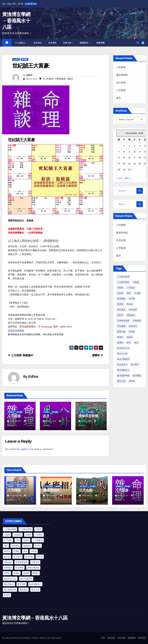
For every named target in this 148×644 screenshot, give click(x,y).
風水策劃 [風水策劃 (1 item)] (22, 584)
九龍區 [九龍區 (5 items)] (7, 535)
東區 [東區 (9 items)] (25, 551)
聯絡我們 (142, 638)
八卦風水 (16, 59)
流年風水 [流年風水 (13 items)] (17, 557)
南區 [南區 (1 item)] (129, 293)
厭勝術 (98, 355)
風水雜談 (20, 412)
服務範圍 (101, 43)
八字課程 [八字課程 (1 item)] (8, 540)
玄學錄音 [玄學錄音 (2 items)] (137, 321)
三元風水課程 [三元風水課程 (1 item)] (123, 282)
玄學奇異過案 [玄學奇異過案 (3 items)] (123, 321)
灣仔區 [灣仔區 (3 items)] (120, 315)
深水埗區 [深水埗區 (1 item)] (133, 310)
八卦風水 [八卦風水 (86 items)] (131, 288)
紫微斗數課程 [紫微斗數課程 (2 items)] (33, 568)
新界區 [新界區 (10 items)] (7, 551)
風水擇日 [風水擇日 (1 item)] (135, 365)
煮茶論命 (25, 59)
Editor (29, 75)
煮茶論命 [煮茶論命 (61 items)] (131, 315)
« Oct (119, 178)
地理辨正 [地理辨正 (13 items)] (15, 546)
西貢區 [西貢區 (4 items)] (130, 337)
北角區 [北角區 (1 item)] (120, 293)
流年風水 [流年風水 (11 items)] (121, 310)
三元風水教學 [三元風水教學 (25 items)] (10, 529)
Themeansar (56, 638)
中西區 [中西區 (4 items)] (38, 529)
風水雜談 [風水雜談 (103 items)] (24, 590)
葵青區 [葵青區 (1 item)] (120, 337)
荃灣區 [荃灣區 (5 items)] (7, 573)
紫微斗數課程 (21, 486)
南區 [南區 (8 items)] (6, 546)
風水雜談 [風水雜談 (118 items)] (137, 376)
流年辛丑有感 (88, 416)
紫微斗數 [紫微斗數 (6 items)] (121, 332)
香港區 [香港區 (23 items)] (7, 595)
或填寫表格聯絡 (16, 331)
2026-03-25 (16, 496)
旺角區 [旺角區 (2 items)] (130, 304)
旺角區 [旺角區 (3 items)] (16, 551)
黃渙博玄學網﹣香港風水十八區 (16, 21)
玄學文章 (68, 43)
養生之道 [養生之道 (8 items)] (121, 381)
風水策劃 (122, 638)
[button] (138, 43)
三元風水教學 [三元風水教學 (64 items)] (123, 277)
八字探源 (14, 416)
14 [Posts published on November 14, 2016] (119, 158)
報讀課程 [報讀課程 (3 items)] (27, 546)
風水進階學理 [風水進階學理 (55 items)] (10, 590)
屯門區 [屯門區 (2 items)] (132, 299)
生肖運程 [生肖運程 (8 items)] (121, 326)
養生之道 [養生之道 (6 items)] (35, 590)
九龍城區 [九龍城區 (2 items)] (17, 535)
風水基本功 (84, 486)
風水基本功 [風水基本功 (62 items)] (122, 365)
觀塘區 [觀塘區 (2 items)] (120, 343)
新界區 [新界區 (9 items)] (120, 304)
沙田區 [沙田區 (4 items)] (34, 551)
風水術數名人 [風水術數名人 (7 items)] (123, 370)
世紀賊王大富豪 (31, 66)
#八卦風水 (48, 79)
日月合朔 (121, 83)
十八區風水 (20, 43)
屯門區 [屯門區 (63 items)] (38, 546)
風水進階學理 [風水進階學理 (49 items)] (123, 376)
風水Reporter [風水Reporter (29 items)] (124, 348)
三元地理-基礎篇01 (21, 355)
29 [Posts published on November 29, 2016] (124, 169)
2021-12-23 (88, 496)
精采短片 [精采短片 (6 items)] (133, 326)
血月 (46, 416)
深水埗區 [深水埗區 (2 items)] (29, 557)
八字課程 (121, 67)
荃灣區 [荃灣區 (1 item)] (132, 332)
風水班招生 (122, 75)
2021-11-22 (123, 496)
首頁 (103, 638)
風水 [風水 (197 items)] (136, 343)
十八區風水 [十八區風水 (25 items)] (38, 540)
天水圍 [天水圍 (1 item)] (137, 293)
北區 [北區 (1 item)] (17, 540)
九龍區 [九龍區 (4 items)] (136, 282)
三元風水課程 (12, 483)
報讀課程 (84, 43)
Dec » (128, 178)
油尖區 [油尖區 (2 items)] (7, 557)
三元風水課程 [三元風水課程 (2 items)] (26, 529)
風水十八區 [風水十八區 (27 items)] (122, 354)
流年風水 (38, 43)
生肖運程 (52, 43)
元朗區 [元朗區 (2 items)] (120, 288)
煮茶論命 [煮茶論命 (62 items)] (8, 562)
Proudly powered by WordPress (17, 638)
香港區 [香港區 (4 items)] (132, 381)
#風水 (70, 79)
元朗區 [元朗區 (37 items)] (28, 535)
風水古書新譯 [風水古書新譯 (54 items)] (26, 579)
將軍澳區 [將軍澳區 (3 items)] (121, 299)
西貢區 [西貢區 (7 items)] (26, 573)
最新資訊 (111, 638)
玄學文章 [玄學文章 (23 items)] (35, 562)
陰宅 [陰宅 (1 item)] (129, 343)
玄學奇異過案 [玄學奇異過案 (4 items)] (22, 562)
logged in (25, 449)
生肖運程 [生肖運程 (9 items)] (20, 568)
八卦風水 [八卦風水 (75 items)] (39, 535)
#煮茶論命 (60, 79)
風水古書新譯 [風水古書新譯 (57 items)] (123, 359)
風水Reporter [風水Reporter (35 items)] (10, 579)
